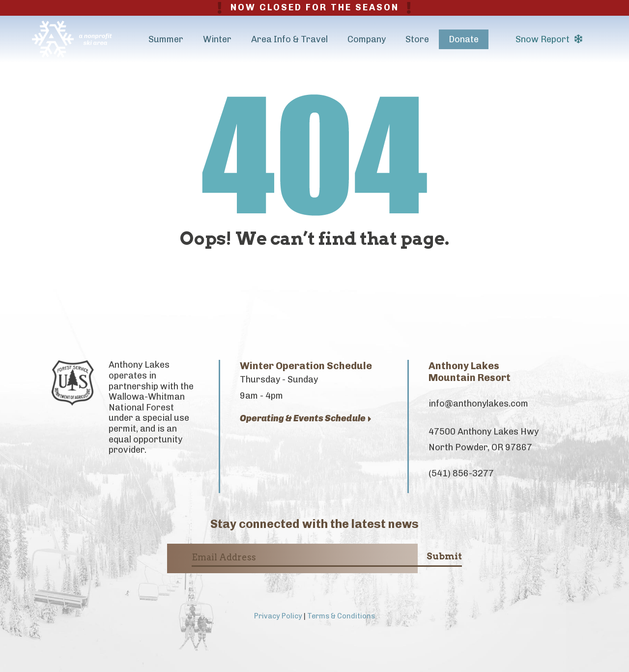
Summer (166, 39)
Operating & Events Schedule (306, 419)
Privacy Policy (278, 616)
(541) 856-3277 (461, 473)
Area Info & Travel (289, 39)
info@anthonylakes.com (478, 404)
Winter (217, 39)
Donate (464, 39)
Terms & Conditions (341, 616)
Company (367, 39)
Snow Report (549, 39)
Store (417, 39)
